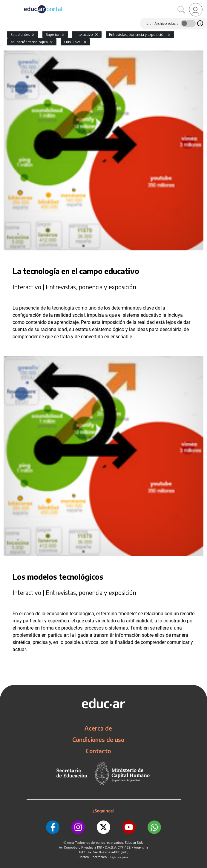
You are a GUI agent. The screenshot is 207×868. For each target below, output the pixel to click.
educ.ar (71, 843)
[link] (196, 10)
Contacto (98, 751)
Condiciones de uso (98, 740)
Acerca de (98, 728)
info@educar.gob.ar (119, 857)
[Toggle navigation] (5, 3)
